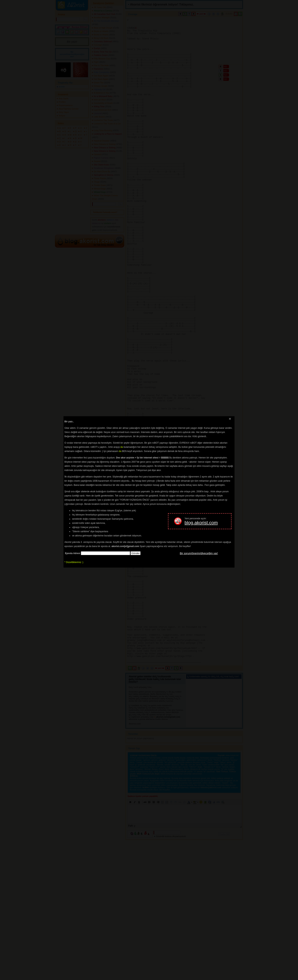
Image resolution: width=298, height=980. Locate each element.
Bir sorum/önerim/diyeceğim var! (199, 553)
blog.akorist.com (201, 523)
